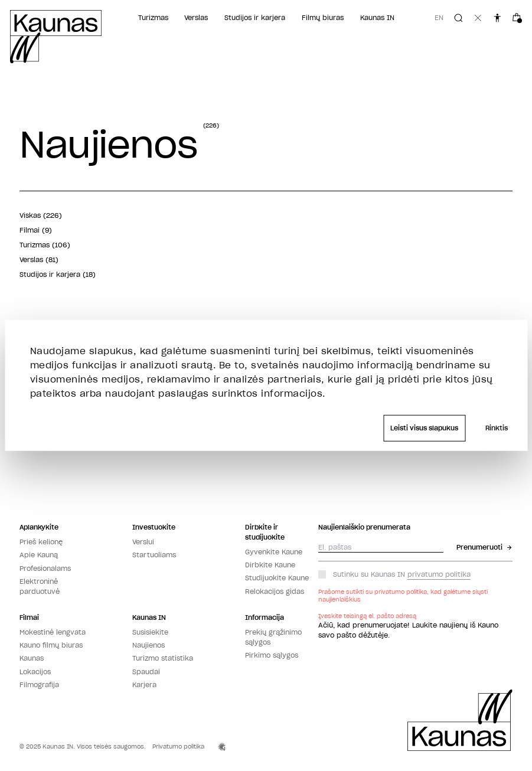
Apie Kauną (39, 555)
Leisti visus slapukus (424, 428)
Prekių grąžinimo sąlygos (273, 637)
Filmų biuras (323, 18)
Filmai (29, 618)
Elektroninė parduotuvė (40, 587)
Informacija (265, 618)
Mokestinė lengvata (53, 632)
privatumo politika (439, 574)
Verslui (143, 542)
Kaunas (32, 658)
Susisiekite (150, 632)
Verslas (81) (39, 260)
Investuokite (154, 527)
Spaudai (146, 672)
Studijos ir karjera (255, 18)
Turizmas (153, 18)
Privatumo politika (178, 747)
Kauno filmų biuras (51, 645)
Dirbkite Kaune (270, 565)
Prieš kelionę (41, 542)
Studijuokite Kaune (277, 578)
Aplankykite (39, 527)
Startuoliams (154, 555)
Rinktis (497, 428)
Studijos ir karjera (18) (58, 275)
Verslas (196, 18)
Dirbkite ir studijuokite (265, 532)
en (439, 18)
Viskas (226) (41, 215)
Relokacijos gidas (275, 592)
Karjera (144, 685)
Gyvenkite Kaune (274, 552)
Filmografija (39, 685)
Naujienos (148, 645)
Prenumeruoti (484, 547)
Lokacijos (35, 672)
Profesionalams (45, 569)
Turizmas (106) (45, 245)
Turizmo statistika (163, 658)
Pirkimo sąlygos (272, 655)
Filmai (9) (36, 230)
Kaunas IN (377, 18)
